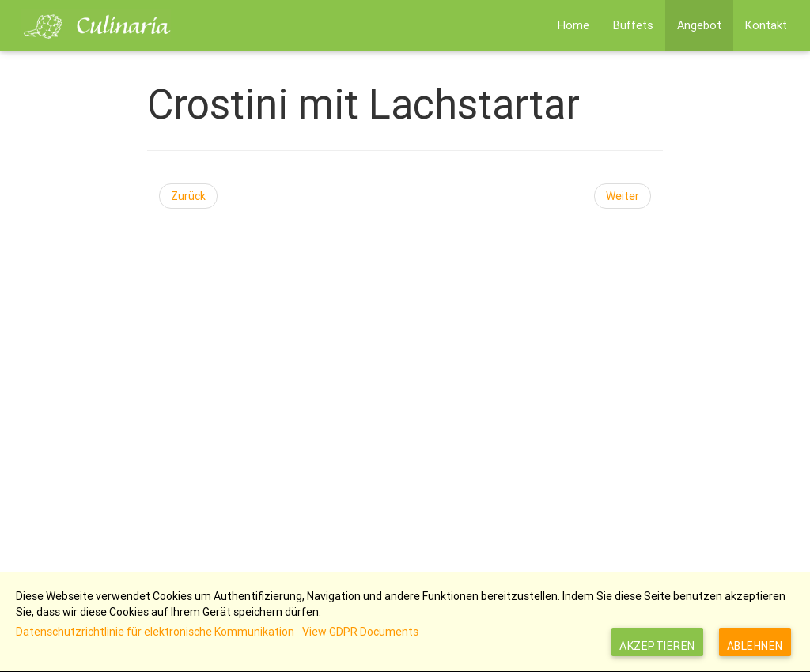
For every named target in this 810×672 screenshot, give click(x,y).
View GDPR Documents (360, 632)
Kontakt (766, 25)
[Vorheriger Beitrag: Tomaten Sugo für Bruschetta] (188, 196)
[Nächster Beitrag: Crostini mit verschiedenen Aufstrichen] (623, 196)
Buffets (633, 25)
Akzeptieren (657, 646)
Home (573, 25)
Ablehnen (755, 646)
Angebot (699, 25)
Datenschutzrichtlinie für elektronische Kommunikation (155, 632)
